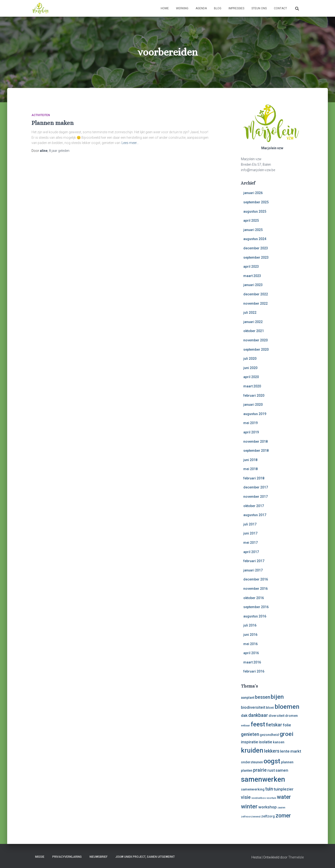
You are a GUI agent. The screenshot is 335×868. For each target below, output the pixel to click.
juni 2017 (250, 533)
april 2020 (251, 377)
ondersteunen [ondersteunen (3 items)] (252, 762)
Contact (280, 8)
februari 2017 (254, 561)
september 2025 (256, 202)
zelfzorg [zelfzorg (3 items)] (268, 816)
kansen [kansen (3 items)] (279, 742)
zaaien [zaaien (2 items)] (281, 808)
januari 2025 (253, 230)
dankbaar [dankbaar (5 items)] (258, 715)
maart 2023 (252, 276)
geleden (59, 151)
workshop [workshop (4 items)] (268, 807)
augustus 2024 (255, 239)
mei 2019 (250, 423)
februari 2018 (254, 478)
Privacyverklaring (67, 857)
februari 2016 (254, 671)
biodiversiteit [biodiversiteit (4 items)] (253, 707)
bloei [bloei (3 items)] (270, 708)
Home (165, 8)
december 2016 (256, 579)
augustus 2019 (255, 414)
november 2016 (255, 589)
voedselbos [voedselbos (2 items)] (259, 798)
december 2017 (256, 487)
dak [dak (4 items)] (244, 715)
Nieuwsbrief (98, 857)
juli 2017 (250, 524)
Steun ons (259, 8)
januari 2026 (253, 193)
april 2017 (251, 552)
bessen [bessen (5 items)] (263, 697)
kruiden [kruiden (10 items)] (252, 750)
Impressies (236, 8)
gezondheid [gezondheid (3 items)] (269, 735)
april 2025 (251, 221)
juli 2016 (250, 625)
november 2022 (255, 303)
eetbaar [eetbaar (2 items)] (245, 726)
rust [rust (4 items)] (271, 770)
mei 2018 (250, 469)
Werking (182, 8)
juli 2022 (250, 313)
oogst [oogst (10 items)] (272, 761)
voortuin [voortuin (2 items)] (271, 798)
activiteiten (41, 115)
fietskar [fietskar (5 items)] (274, 725)
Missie (40, 857)
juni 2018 (250, 460)
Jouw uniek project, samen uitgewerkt (145, 857)
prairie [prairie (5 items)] (260, 770)
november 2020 (255, 340)
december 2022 (256, 294)
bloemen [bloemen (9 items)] (287, 707)
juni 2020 (250, 368)
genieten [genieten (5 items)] (250, 734)
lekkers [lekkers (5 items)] (272, 751)
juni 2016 (250, 635)
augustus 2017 (255, 515)
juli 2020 (250, 359)
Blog (218, 8)
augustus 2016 (255, 616)
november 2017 (255, 497)
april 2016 (251, 653)
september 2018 (256, 451)
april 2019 (251, 432)
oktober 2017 (254, 506)
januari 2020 (253, 405)
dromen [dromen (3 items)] (291, 716)
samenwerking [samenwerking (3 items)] (253, 789)
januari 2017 (253, 570)
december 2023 (256, 248)
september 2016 (256, 607)
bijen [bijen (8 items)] (277, 697)
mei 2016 (250, 644)
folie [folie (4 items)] (287, 725)
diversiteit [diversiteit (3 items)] (277, 716)
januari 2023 (253, 285)
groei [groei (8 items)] (287, 734)
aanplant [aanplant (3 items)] (248, 698)
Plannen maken (53, 123)
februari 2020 (254, 395)
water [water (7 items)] (284, 797)
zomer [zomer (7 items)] (283, 816)
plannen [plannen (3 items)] (287, 762)
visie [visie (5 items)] (246, 797)
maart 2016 (252, 662)
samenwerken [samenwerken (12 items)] (263, 779)
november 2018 (255, 442)
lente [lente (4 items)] (285, 751)
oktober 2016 (254, 598)
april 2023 (251, 267)
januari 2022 (253, 322)
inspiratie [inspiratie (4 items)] (250, 742)
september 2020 (256, 349)
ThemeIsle (296, 857)
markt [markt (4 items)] (296, 751)
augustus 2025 (255, 211)
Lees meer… (130, 143)
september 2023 (256, 257)
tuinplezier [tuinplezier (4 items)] (284, 789)
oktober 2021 (254, 331)
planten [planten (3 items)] (247, 770)
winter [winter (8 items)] (249, 806)
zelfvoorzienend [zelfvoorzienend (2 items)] (251, 817)
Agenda (201, 8)
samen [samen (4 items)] (282, 770)
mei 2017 (250, 543)
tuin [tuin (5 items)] (269, 789)
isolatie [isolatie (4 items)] (266, 742)
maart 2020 (252, 386)
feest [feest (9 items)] (258, 724)
